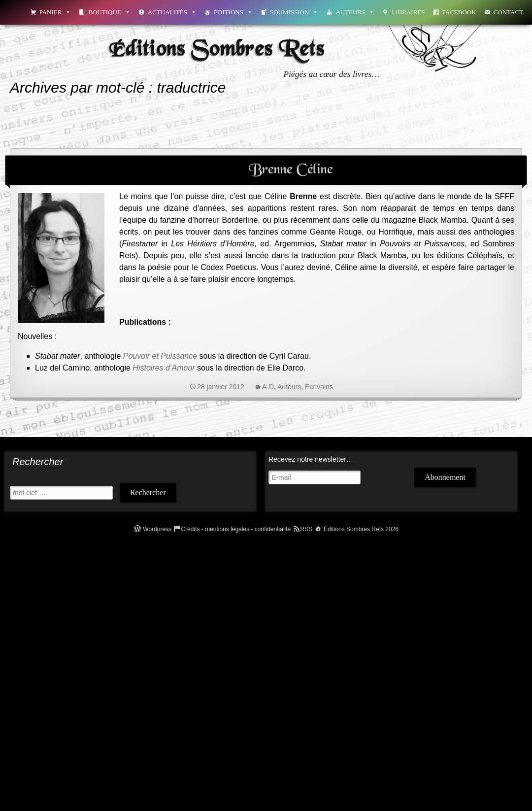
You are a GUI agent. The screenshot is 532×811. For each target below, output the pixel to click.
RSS (307, 529)
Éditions (233, 12)
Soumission (294, 12)
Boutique (109, 12)
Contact (508, 12)
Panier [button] (55, 12)
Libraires (408, 12)
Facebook (459, 12)
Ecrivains (319, 387)
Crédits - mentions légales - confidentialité (236, 529)
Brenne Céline (291, 170)
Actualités (172, 12)
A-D (268, 387)
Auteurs (355, 12)
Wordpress (157, 529)
